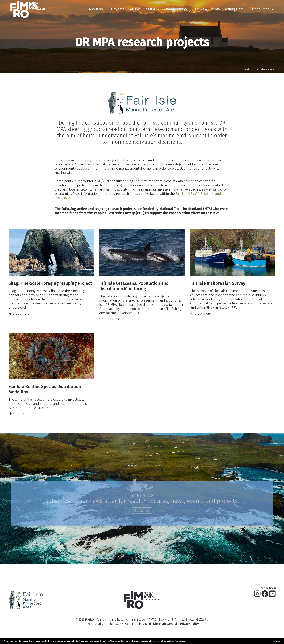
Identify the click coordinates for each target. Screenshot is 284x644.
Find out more (18, 303)
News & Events (207, 9)
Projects (118, 9)
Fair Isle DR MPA (144, 9)
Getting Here (236, 9)
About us (98, 9)
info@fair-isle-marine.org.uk (158, 617)
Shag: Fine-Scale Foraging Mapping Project (50, 272)
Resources (263, 9)
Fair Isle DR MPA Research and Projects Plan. (190, 188)
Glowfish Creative (151, 636)
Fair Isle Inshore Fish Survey (218, 272)
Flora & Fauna (178, 9)
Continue (276, 641)
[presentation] (51, 241)
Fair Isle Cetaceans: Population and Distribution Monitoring (134, 275)
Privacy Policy (189, 617)
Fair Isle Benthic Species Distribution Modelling (44, 378)
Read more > (181, 641)
